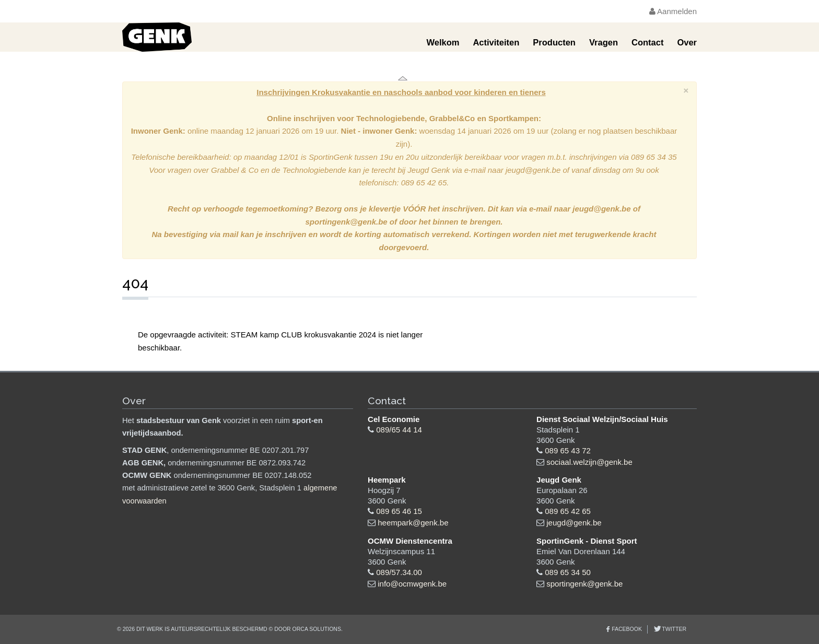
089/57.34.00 (399, 572)
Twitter (674, 629)
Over (687, 42)
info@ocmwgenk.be (412, 584)
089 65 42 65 (568, 511)
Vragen (604, 42)
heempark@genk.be (413, 523)
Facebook (627, 629)
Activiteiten (496, 42)
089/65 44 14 (399, 430)
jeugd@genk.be (574, 523)
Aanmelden (673, 11)
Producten (554, 42)
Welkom (443, 42)
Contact (647, 42)
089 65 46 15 (399, 511)
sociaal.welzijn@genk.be (589, 462)
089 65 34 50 (568, 572)
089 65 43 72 (568, 450)
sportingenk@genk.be (584, 584)
